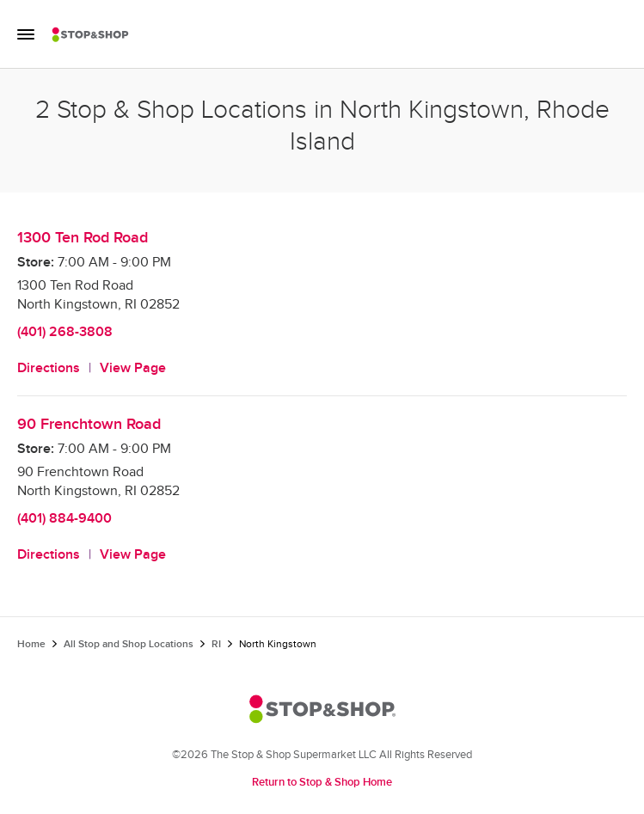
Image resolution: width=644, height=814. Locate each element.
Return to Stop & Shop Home (322, 782)
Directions (49, 368)
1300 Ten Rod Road (83, 238)
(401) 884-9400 (64, 519)
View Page (133, 368)
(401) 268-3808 (65, 332)
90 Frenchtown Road (89, 424)
